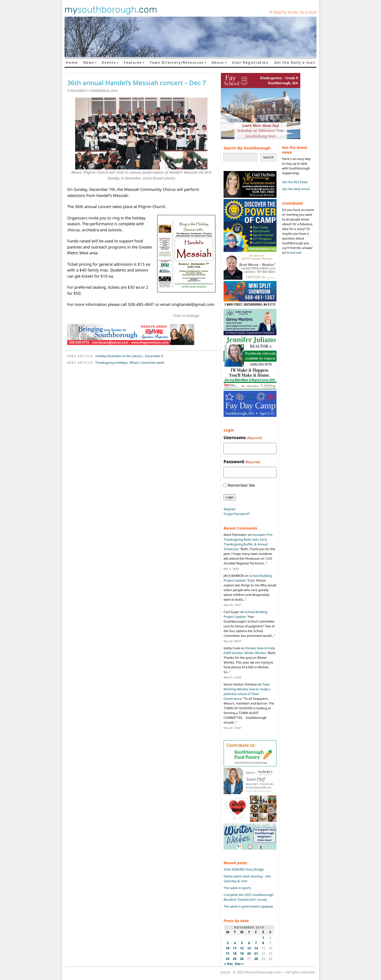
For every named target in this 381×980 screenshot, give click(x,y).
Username (243, 438)
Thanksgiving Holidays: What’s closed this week (130, 363)
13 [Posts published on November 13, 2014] (249, 948)
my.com (111, 10)
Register (230, 509)
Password (242, 462)
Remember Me (241, 485)
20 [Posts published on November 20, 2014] (249, 953)
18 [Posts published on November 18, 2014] (235, 953)
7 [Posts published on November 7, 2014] (256, 943)
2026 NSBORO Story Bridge (244, 869)
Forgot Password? (237, 514)
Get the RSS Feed (295, 182)
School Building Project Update (245, 614)
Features (133, 62)
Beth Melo (78, 90)
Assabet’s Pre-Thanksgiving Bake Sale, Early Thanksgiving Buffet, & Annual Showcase (248, 542)
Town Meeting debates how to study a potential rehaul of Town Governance (247, 691)
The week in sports (237, 888)
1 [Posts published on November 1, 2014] (263, 938)
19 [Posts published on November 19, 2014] (242, 953)
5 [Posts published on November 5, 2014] (242, 943)
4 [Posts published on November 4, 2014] (235, 943)
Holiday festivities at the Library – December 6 (129, 356)
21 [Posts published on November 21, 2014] (256, 953)
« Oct (228, 964)
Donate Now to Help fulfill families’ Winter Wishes (249, 650)
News (89, 62)
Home (72, 62)
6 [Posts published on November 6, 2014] (249, 943)
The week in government (248, 906)
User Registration (250, 62)
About (218, 62)
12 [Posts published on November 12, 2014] (242, 948)
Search (268, 157)
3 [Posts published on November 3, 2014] (228, 943)
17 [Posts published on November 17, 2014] (228, 953)
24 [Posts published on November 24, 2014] (228, 959)
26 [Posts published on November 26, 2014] (242, 959)
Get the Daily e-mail (295, 62)
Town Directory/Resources (177, 62)
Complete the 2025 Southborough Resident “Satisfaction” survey (248, 897)
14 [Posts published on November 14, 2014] (256, 948)
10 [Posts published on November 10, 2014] (228, 948)
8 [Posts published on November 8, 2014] (263, 943)
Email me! (294, 253)
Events (109, 62)
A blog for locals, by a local (293, 12)
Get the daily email (296, 189)
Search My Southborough (247, 148)
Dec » (239, 964)
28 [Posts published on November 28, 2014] (256, 959)
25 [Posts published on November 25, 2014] (235, 959)
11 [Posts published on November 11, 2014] (235, 948)
